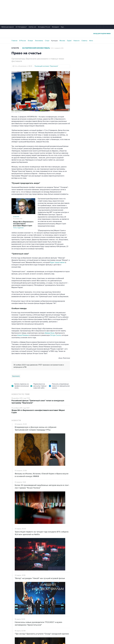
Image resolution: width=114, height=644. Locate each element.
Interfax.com (32, 27)
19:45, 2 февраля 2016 (57, 48)
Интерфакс (57, 33)
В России (23, 41)
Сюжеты (84, 41)
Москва (62, 41)
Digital (69, 41)
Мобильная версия (8, 27)
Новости (76, 41)
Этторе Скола (55, 335)
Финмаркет (56, 27)
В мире (30, 41)
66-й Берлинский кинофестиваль (36, 48)
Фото (91, 41)
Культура (54, 41)
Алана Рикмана (23, 335)
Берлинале (16, 376)
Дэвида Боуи (49, 333)
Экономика (39, 41)
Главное (14, 41)
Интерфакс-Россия (44, 27)
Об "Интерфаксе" (21, 27)
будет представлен (57, 262)
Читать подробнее (23, 225)
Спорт (47, 41)
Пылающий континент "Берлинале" (46, 66)
